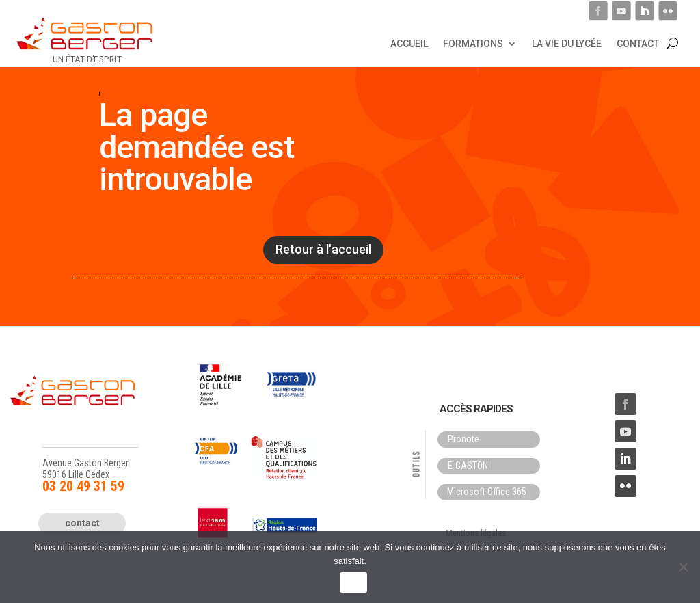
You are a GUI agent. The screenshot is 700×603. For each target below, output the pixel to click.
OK (353, 583)
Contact (638, 43)
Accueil (409, 43)
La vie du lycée (567, 43)
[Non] (683, 567)
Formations (473, 43)
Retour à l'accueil (323, 249)
